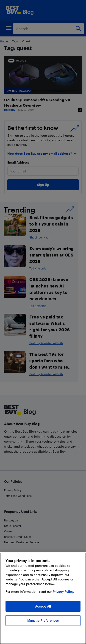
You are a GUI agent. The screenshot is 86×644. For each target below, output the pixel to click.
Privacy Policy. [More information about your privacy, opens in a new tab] (63, 591)
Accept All (43, 606)
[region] (43, 598)
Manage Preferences (43, 620)
